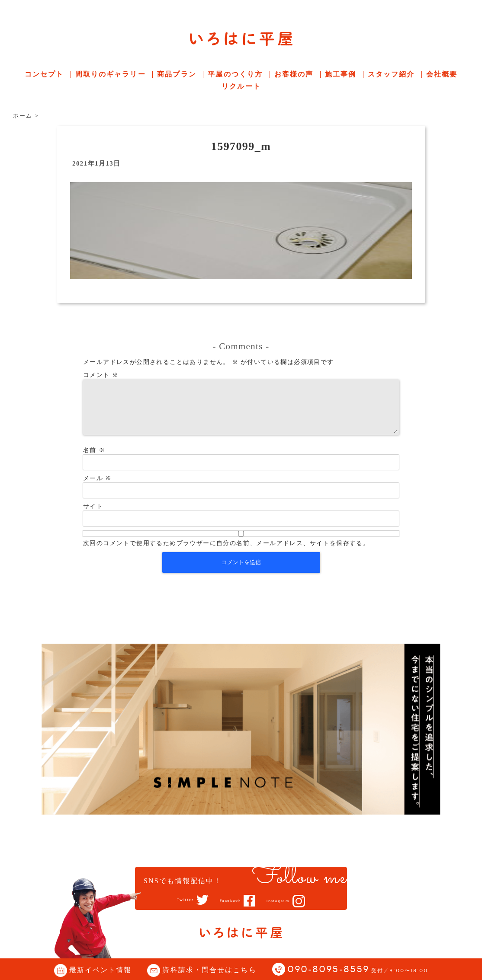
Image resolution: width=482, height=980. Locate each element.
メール (98, 489)
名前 (94, 461)
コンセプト (44, 74)
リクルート (241, 86)
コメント (101, 375)
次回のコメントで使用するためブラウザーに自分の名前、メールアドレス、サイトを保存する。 (226, 554)
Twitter (174, 900)
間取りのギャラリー (111, 74)
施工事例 (341, 74)
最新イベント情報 (101, 970)
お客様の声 (294, 74)
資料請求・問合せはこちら (209, 970)
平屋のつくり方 (235, 74)
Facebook (229, 900)
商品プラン (177, 74)
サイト (93, 517)
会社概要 (442, 74)
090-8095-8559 (358, 970)
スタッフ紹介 (391, 74)
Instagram (288, 901)
